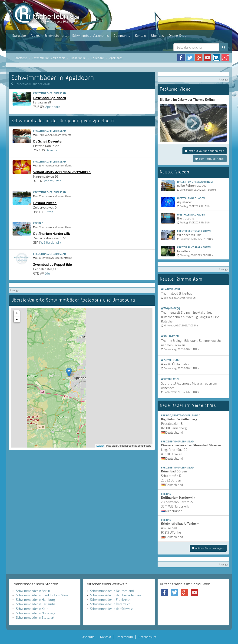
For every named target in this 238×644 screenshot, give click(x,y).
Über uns (157, 36)
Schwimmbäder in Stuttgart (35, 617)
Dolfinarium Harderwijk (52, 233)
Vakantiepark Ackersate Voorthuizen (62, 172)
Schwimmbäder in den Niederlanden (116, 595)
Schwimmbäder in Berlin (33, 591)
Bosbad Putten (45, 203)
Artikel (35, 36)
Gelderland (98, 58)
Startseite (19, 36)
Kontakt (141, 36)
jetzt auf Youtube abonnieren (205, 151)
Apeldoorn (116, 58)
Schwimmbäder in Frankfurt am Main (42, 595)
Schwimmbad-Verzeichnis (91, 36)
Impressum (125, 637)
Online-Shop (178, 36)
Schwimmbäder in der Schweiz (111, 609)
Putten (48, 212)
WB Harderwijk (51, 242)
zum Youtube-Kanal (210, 159)
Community (122, 36)
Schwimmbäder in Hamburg (35, 600)
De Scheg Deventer (48, 141)
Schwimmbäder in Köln (32, 609)
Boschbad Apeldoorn (50, 98)
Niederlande (78, 58)
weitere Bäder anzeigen (208, 548)
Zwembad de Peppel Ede (53, 264)
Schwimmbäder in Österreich (110, 604)
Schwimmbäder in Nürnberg (36, 613)
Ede (47, 273)
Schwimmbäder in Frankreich (110, 600)
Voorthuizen (53, 181)
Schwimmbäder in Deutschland (112, 591)
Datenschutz (147, 637)
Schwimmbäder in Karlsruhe (36, 604)
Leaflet (100, 446)
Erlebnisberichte (56, 36)
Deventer (52, 150)
